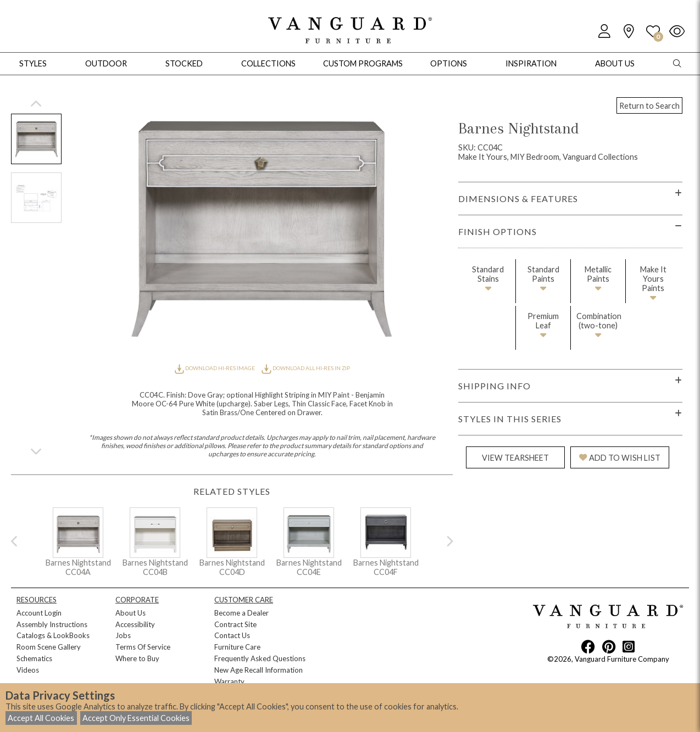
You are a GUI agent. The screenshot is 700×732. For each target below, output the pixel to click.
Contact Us (232, 635)
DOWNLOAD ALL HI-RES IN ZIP (305, 368)
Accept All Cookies (41, 718)
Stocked (184, 63)
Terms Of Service (143, 647)
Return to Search (649, 106)
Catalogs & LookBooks (53, 635)
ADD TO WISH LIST (620, 458)
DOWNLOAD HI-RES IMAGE (215, 368)
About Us (130, 613)
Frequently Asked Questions (260, 658)
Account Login (39, 613)
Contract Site (235, 624)
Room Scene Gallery (49, 647)
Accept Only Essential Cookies (136, 718)
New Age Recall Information (259, 670)
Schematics (34, 658)
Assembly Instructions (52, 624)
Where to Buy (137, 658)
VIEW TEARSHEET (515, 458)
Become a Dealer (241, 613)
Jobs (123, 635)
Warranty (229, 681)
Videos (28, 670)
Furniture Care (237, 647)
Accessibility (135, 624)
